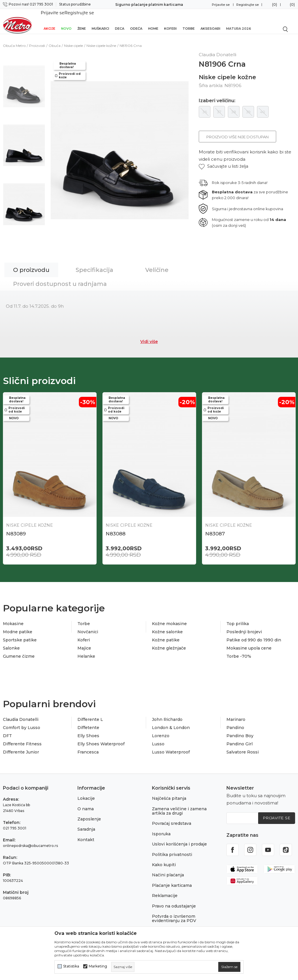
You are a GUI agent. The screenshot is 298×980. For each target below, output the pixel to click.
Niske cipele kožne (101, 39)
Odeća (136, 21)
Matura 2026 (239, 21)
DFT (7, 730)
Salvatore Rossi (243, 746)
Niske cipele (73, 39)
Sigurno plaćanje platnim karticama (149, 5)
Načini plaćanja (168, 869)
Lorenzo (161, 730)
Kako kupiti (164, 859)
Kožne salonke (167, 626)
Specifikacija (94, 263)
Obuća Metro (14, 39)
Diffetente (88, 722)
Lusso (158, 738)
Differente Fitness (22, 738)
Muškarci (100, 21)
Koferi (170, 21)
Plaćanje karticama (172, 880)
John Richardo (167, 714)
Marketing (98, 966)
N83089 (16, 527)
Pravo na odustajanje (174, 900)
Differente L (90, 714)
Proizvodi (37, 39)
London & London (171, 722)
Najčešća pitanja (169, 793)
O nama (86, 803)
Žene (82, 21)
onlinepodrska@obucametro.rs (30, 840)
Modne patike (18, 626)
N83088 (116, 527)
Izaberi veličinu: (217, 94)
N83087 (215, 527)
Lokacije (86, 793)
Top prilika (238, 618)
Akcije (49, 21)
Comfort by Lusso (22, 722)
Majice (84, 642)
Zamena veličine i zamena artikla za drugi (179, 805)
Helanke (86, 650)
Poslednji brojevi (244, 626)
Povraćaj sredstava (172, 818)
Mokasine (13, 618)
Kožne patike (166, 634)
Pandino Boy (240, 730)
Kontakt (86, 834)
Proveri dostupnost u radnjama (60, 277)
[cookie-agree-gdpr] (229, 967)
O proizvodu (31, 263)
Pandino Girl (240, 738)
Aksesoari (210, 21)
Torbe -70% (239, 650)
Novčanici (88, 626)
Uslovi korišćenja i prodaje (179, 839)
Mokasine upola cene (249, 642)
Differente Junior (21, 746)
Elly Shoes (88, 730)
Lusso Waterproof (171, 746)
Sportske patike (20, 634)
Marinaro (236, 714)
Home (153, 21)
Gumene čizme (19, 650)
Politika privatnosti (172, 849)
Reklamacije (165, 890)
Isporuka (161, 828)
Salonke (11, 642)
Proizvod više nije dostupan (237, 130)
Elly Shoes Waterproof (101, 738)
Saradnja (86, 824)
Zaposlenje (89, 813)
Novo (66, 21)
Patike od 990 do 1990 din (254, 634)
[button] (223, 160)
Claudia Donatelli (21, 714)
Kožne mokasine (169, 618)
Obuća (55, 39)
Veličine (157, 263)
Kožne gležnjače (169, 642)
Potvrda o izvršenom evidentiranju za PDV (174, 913)
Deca (120, 21)
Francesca (88, 746)
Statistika (71, 966)
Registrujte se (248, 5)
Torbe (189, 21)
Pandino (235, 722)
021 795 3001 (15, 823)
